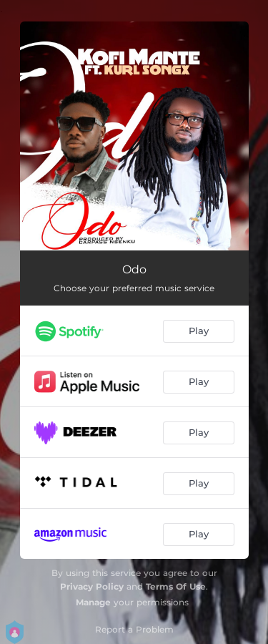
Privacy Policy (92, 586)
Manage (93, 602)
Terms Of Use (176, 586)
